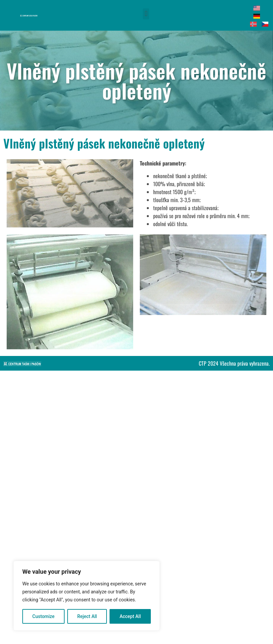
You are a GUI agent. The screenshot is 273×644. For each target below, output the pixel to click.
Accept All (130, 616)
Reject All (87, 616)
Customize (43, 616)
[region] (87, 596)
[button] (146, 14)
